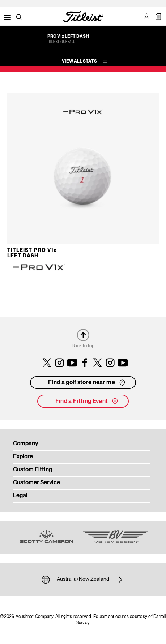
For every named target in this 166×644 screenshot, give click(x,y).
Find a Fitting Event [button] (87, 401)
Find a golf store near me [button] (87, 383)
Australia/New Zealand (83, 580)
